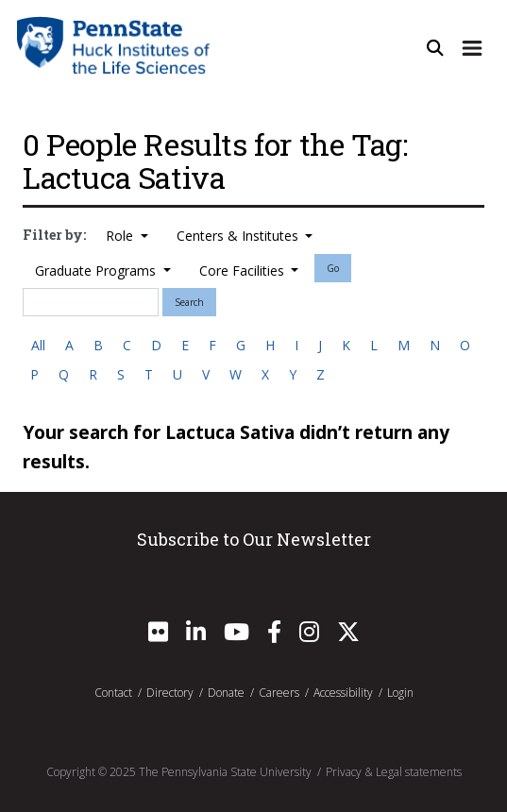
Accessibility (343, 693)
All (38, 345)
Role (121, 236)
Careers (279, 693)
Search (189, 302)
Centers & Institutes (239, 236)
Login (400, 693)
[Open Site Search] (435, 49)
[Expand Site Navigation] (472, 49)
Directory (170, 693)
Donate (226, 693)
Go (333, 268)
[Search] (91, 302)
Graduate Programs (97, 271)
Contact (113, 693)
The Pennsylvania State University (225, 772)
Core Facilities (244, 271)
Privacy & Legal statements (394, 772)
